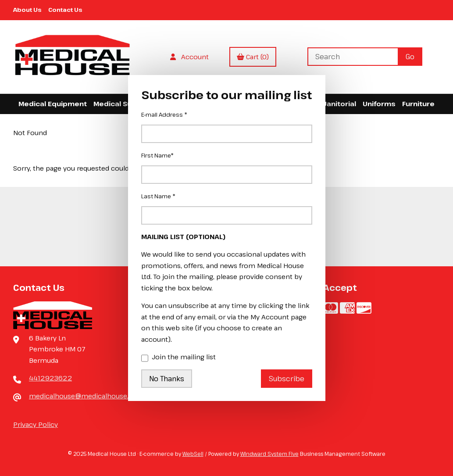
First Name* (157, 155)
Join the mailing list (178, 358)
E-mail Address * (164, 115)
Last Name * (158, 196)
